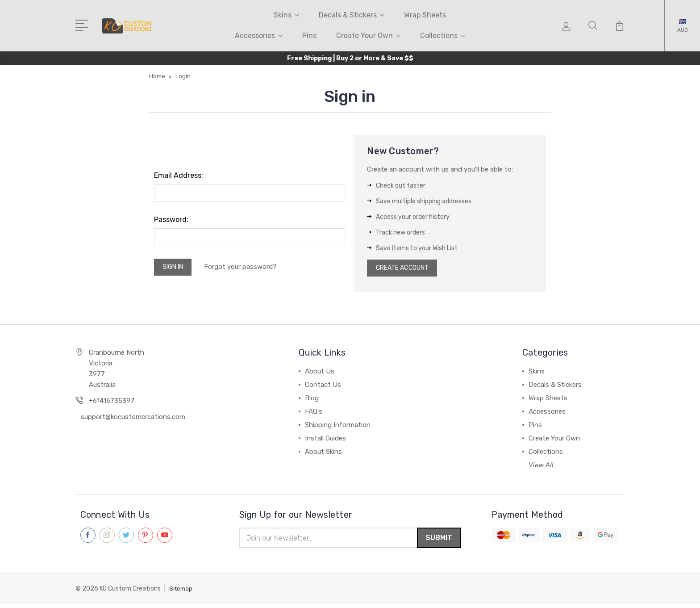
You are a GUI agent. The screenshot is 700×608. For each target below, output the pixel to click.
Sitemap (182, 593)
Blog (312, 401)
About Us (320, 374)
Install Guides (325, 441)
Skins (286, 15)
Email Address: (179, 175)
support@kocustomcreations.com (133, 419)
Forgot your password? (246, 268)
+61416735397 (112, 403)
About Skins (323, 454)
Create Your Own (368, 36)
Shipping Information (338, 428)
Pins (309, 36)
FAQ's (314, 414)
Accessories (259, 36)
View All (541, 468)
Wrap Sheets (425, 15)
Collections (443, 36)
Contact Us (323, 387)
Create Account (406, 269)
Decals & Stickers (352, 15)
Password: (171, 220)
